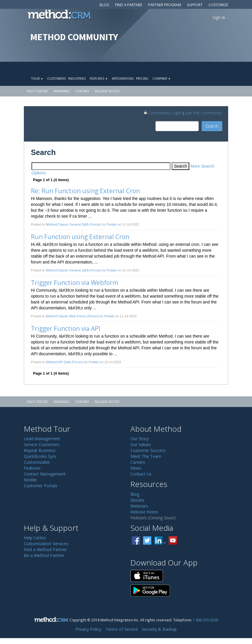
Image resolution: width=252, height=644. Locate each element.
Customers (56, 79)
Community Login (162, 113)
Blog (104, 5)
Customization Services (46, 544)
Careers (138, 462)
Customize (218, 5)
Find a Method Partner (45, 549)
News (136, 468)
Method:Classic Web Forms (66, 316)
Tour (37, 79)
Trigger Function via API (66, 328)
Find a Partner (129, 5)
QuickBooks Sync (40, 456)
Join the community (204, 113)
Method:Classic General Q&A (67, 224)
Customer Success (148, 450)
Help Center (37, 91)
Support (195, 5)
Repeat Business (40, 450)
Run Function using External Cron (80, 237)
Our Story (140, 439)
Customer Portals (41, 486)
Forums (82, 91)
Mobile (30, 480)
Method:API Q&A (58, 362)
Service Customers (42, 444)
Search (212, 126)
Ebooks (137, 500)
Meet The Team (146, 456)
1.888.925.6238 (205, 620)
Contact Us (141, 474)
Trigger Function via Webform (74, 283)
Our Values (141, 444)
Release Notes (107, 91)
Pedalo (112, 224)
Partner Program (165, 5)
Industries (77, 79)
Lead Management (42, 439)
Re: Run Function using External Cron (85, 191)
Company (161, 79)
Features (99, 79)
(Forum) (95, 224)
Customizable (37, 462)
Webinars (62, 91)
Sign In (219, 17)
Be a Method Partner (44, 555)
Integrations (123, 79)
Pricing (142, 79)
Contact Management (45, 474)
